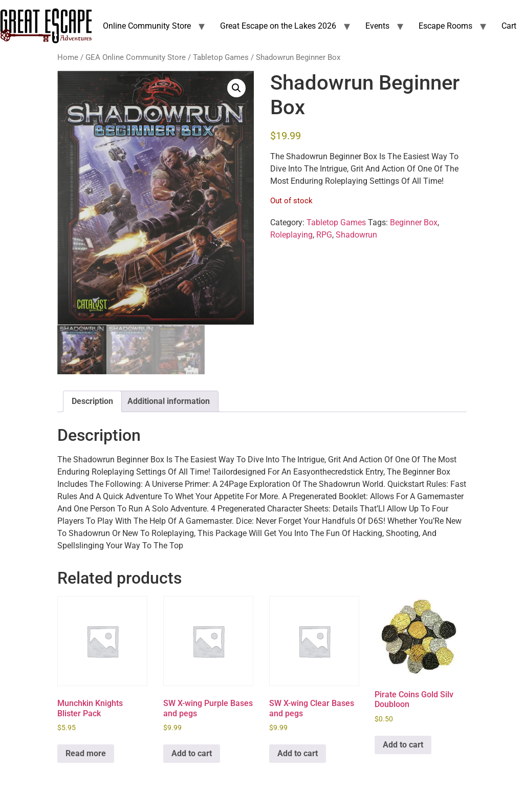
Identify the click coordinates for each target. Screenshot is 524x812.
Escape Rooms (445, 26)
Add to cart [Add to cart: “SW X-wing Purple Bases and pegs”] (192, 753)
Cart (509, 26)
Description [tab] (92, 401)
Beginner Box (414, 222)
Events (377, 26)
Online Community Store (147, 26)
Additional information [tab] (169, 401)
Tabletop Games (221, 57)
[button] (236, 88)
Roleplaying (291, 235)
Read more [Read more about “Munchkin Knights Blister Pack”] (86, 753)
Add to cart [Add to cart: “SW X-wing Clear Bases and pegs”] (298, 753)
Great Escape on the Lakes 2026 (278, 26)
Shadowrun (356, 235)
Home (68, 57)
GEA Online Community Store (136, 57)
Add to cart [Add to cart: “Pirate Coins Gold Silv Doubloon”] (403, 745)
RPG (324, 235)
